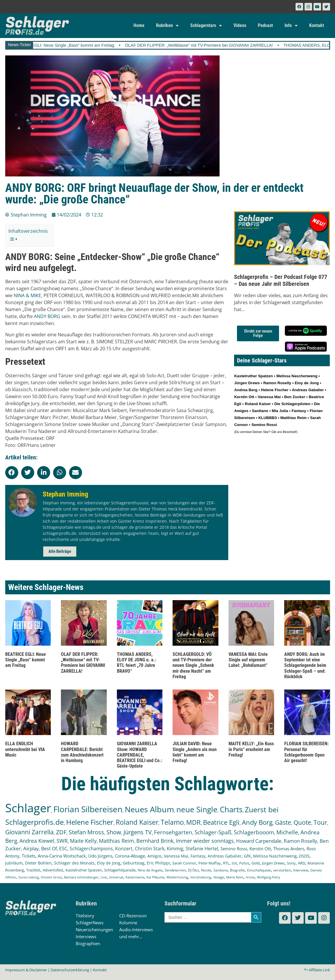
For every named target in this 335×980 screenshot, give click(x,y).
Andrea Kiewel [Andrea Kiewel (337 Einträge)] (37, 841)
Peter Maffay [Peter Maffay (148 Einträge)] (210, 863)
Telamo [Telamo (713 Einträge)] (172, 822)
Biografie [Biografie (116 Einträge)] (237, 870)
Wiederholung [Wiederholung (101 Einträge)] (177, 877)
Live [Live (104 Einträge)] (104, 877)
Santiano (260, 411)
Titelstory (85, 916)
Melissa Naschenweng (297, 376)
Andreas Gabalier (308, 390)
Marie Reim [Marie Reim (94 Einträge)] (235, 877)
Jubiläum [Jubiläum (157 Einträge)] (14, 863)
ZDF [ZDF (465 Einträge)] (61, 832)
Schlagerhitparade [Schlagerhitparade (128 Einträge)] (120, 870)
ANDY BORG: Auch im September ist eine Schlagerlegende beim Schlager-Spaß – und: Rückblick (305, 665)
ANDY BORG (47, 316)
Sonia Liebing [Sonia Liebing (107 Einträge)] (28, 877)
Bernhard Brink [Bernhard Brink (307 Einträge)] (155, 841)
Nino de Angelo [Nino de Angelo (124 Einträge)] (150, 870)
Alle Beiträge (60, 551)
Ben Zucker (295, 397)
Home (139, 25)
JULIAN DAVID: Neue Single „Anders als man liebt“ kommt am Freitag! (195, 752)
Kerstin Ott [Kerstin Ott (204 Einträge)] (260, 849)
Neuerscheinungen (94, 930)
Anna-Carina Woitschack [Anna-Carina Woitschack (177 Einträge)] (62, 856)
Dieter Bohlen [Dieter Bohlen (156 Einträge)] (38, 863)
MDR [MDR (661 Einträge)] (193, 822)
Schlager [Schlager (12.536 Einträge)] (28, 808)
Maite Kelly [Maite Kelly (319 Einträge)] (83, 841)
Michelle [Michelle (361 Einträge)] (287, 832)
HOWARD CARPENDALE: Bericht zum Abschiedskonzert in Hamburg (82, 752)
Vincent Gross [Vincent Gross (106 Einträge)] (51, 877)
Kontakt (317, 25)
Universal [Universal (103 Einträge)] (116, 877)
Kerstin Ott (244, 397)
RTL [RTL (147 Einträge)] (226, 863)
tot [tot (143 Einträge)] (234, 863)
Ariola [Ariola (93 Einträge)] (250, 877)
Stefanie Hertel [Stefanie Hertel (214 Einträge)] (202, 849)
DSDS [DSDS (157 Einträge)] (304, 856)
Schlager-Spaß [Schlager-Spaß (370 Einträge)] (213, 832)
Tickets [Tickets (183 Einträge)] (29, 856)
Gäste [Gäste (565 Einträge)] (283, 822)
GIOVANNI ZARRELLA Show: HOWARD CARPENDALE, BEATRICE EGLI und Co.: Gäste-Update (140, 755)
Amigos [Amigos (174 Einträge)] (154, 856)
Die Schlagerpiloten (292, 404)
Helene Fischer (275, 390)
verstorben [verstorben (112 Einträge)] (282, 870)
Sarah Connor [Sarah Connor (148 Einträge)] (184, 863)
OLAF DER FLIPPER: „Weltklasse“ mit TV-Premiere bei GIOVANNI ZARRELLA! (210, 45)
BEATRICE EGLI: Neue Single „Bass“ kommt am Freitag (73, 45)
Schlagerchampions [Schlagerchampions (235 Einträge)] (91, 849)
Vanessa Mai (269, 397)
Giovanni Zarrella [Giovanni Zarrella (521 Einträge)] (29, 832)
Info (291, 26)
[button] (12, 473)
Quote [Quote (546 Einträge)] (302, 822)
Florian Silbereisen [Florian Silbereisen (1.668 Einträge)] (88, 809)
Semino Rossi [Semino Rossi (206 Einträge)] (234, 849)
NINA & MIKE (27, 295)
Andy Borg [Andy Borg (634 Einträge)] (257, 822)
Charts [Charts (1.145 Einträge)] (231, 810)
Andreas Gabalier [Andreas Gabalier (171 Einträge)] (225, 856)
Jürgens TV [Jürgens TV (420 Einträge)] (138, 832)
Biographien (88, 943)
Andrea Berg (246, 390)
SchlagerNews (90, 923)
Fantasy (299, 411)
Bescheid (289, 432)
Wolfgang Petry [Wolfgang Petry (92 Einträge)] (269, 877)
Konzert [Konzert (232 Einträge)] (124, 849)
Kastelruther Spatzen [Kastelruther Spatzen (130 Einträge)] (84, 870)
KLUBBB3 (268, 418)
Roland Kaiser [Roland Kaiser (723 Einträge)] (137, 822)
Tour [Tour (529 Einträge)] (320, 822)
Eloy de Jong (307, 383)
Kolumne (128, 923)
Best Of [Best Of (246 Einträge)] (49, 848)
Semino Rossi (264, 425)
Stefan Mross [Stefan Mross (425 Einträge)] (86, 832)
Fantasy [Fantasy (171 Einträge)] (198, 856)
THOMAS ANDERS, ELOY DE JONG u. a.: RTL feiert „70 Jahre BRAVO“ (136, 663)
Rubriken (167, 26)
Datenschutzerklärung (70, 970)
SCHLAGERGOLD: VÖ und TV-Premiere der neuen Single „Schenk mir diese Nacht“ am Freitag (193, 665)
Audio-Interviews (136, 930)
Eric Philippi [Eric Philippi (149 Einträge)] (158, 863)
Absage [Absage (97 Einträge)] (219, 877)
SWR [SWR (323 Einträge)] (62, 841)
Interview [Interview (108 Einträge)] (301, 870)
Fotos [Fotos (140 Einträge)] (244, 863)
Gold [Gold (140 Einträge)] (256, 863)
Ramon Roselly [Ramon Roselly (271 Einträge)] (300, 841)
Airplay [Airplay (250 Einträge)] (31, 848)
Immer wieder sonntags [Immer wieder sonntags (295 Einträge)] (205, 841)
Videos (240, 25)
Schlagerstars (206, 26)
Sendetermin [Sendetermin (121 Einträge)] (175, 870)
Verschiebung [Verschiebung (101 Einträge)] (201, 877)
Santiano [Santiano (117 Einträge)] (221, 870)
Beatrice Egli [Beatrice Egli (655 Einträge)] (221, 822)
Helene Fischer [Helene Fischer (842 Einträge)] (90, 822)
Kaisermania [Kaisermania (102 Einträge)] (135, 877)
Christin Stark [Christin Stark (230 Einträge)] (150, 849)
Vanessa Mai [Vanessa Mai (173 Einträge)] (176, 856)
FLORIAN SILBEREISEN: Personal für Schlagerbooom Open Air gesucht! (306, 752)
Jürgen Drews (247, 383)
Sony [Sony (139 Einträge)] (291, 863)
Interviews (86, 936)
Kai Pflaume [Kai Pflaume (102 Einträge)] (155, 877)
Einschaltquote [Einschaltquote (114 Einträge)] (259, 870)
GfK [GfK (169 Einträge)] (247, 856)
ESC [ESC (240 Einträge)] (63, 849)
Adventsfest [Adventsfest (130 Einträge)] (53, 870)
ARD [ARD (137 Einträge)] (301, 863)
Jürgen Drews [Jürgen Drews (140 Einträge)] (273, 863)
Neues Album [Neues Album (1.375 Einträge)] (149, 809)
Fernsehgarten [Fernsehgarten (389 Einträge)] (173, 832)
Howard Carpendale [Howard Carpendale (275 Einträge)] (259, 841)
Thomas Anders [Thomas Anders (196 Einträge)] (289, 849)
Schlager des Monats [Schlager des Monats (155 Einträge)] (74, 863)
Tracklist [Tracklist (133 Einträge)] (33, 870)
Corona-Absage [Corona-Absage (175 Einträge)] (130, 856)
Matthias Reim (293, 418)
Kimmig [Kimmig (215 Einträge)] (175, 849)
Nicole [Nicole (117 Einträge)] (206, 870)
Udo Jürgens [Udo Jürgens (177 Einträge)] (100, 856)
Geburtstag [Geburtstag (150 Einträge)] (134, 863)
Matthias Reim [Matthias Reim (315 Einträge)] (116, 841)
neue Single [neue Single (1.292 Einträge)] (197, 809)
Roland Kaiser (258, 404)
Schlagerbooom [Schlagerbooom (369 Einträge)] (254, 832)
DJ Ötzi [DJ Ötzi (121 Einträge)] (193, 870)
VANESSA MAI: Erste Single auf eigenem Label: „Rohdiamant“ (248, 660)
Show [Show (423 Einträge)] (114, 832)
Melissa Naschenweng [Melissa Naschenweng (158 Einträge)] (275, 856)
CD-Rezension (133, 916)
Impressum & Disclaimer (26, 970)
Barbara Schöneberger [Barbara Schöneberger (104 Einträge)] (81, 877)
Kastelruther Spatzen (253, 376)
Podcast (265, 25)
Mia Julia (280, 411)
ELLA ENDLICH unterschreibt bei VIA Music (25, 749)
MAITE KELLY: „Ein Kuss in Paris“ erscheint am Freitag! (251, 749)
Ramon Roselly (277, 383)
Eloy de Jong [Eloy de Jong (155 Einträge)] (109, 863)
